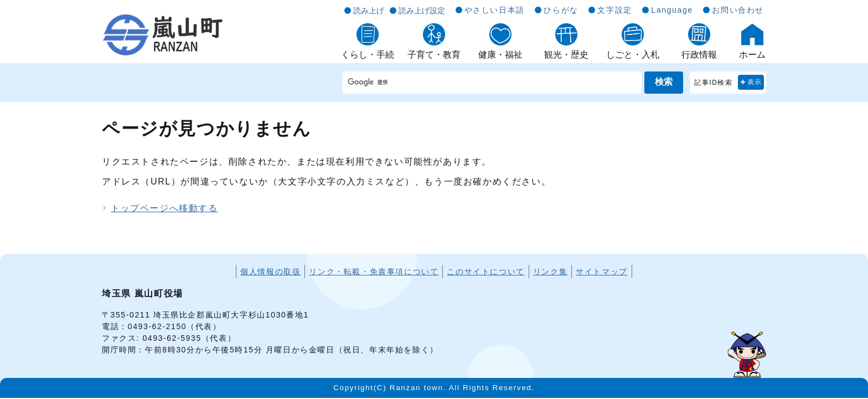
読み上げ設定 (422, 11)
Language (672, 10)
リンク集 (550, 272)
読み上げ (369, 11)
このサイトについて (485, 272)
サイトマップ (602, 272)
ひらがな (561, 10)
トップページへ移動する (164, 208)
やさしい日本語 (495, 10)
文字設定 (614, 10)
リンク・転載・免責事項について (374, 272)
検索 (664, 82)
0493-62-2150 (157, 326)
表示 (755, 82)
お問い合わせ (738, 10)
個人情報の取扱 (270, 272)
